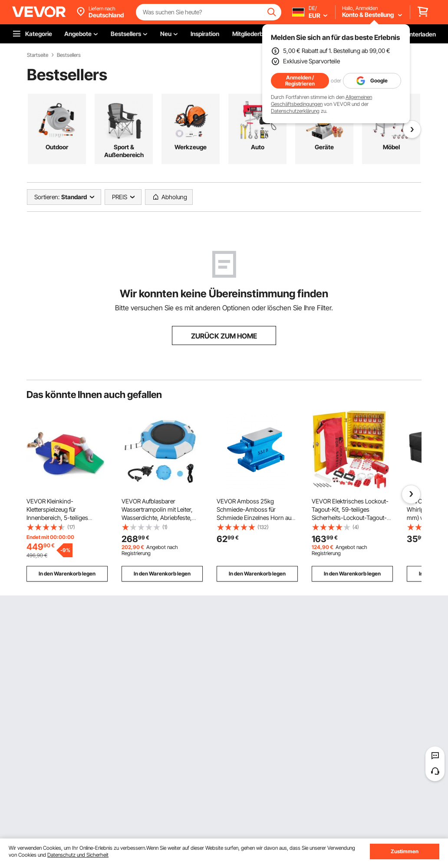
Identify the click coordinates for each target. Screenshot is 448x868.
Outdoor (57, 147)
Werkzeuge (191, 147)
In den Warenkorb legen (67, 574)
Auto (258, 147)
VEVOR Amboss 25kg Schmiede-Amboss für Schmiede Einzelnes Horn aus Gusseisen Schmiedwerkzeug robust (255, 518)
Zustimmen (405, 851)
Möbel (391, 147)
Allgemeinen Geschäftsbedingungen (321, 100)
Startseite (38, 55)
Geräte (324, 147)
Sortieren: (47, 197)
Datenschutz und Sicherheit (78, 855)
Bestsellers (69, 55)
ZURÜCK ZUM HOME (224, 336)
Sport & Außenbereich (124, 151)
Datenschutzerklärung (295, 111)
